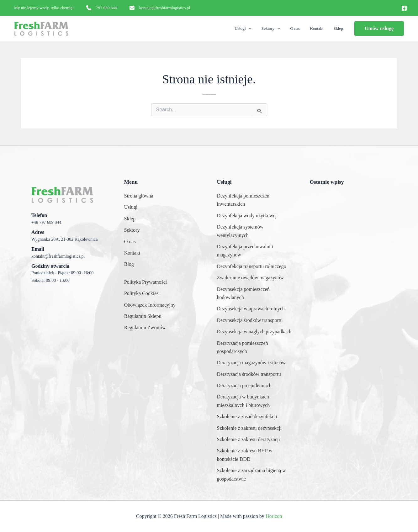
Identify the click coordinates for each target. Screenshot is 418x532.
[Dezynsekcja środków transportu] (250, 320)
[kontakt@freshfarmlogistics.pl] (160, 8)
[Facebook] (404, 8)
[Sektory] (132, 230)
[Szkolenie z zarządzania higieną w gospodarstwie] (256, 475)
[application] (257, 29)
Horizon (274, 516)
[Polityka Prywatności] (146, 282)
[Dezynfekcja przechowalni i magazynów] (256, 251)
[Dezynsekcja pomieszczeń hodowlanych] (256, 294)
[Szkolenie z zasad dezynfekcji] (247, 417)
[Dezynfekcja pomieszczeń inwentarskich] (256, 200)
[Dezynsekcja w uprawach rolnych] (251, 309)
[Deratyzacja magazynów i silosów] (251, 363)
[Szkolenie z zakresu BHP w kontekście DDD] (256, 455)
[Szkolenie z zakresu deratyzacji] (249, 440)
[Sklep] (130, 219)
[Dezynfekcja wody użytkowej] (247, 216)
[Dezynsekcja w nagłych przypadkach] (254, 332)
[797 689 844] (102, 8)
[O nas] (130, 242)
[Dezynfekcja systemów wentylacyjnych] (256, 231)
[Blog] (129, 264)
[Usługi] (131, 207)
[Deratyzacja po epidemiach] (244, 386)
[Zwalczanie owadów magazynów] (250, 278)
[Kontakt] (132, 253)
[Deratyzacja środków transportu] (249, 374)
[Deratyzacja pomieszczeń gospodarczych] (256, 348)
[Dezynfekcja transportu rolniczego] (252, 266)
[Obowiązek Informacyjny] (150, 305)
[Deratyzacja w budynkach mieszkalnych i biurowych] (256, 401)
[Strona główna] (139, 196)
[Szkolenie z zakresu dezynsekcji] (249, 428)
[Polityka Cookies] (141, 293)
